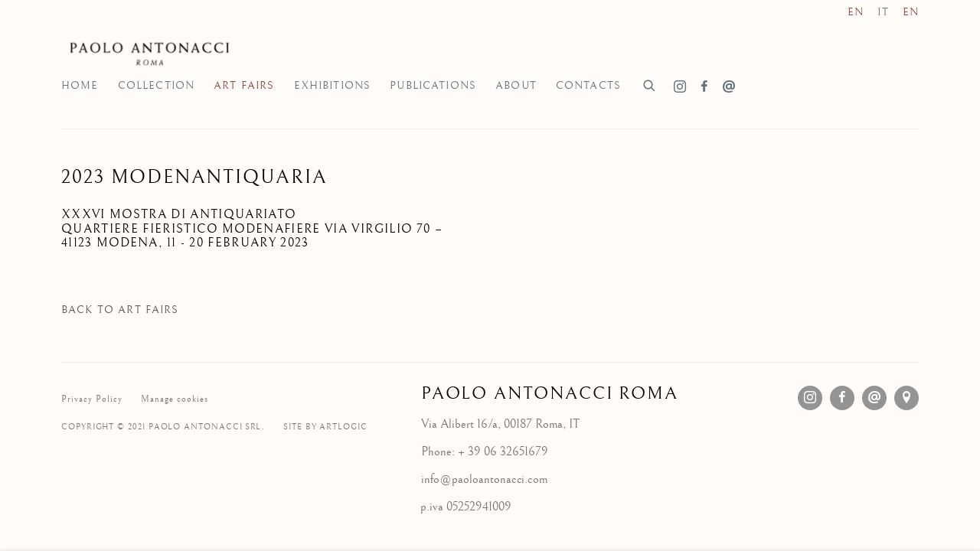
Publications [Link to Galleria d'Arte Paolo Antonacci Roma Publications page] (433, 86)
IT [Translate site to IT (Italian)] (883, 12)
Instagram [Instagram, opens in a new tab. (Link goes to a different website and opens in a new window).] (680, 87)
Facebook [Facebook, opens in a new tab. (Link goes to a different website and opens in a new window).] (704, 87)
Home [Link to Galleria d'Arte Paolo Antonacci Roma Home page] (80, 86)
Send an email (729, 87)
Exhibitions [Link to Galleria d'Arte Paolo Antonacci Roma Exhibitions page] (333, 86)
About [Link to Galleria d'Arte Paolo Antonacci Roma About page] (516, 86)
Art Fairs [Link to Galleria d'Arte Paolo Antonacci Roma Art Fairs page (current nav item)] (244, 86)
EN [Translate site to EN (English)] (856, 12)
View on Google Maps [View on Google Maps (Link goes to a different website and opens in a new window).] (906, 398)
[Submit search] (650, 84)
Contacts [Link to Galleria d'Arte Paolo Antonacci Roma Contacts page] (588, 86)
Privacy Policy (92, 399)
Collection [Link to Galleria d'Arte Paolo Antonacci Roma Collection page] (157, 86)
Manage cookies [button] (175, 399)
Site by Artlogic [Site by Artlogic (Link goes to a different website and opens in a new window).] (325, 427)
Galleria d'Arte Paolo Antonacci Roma (153, 53)
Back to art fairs (120, 310)
